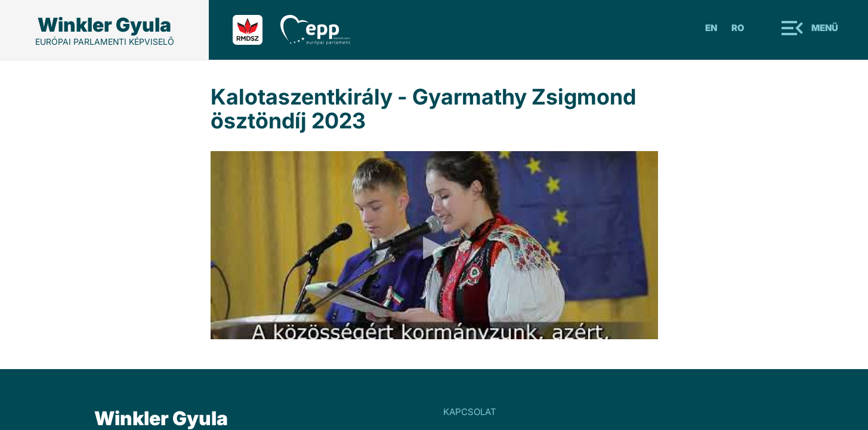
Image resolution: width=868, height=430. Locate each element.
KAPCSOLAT (470, 412)
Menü (825, 28)
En (711, 28)
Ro (738, 28)
